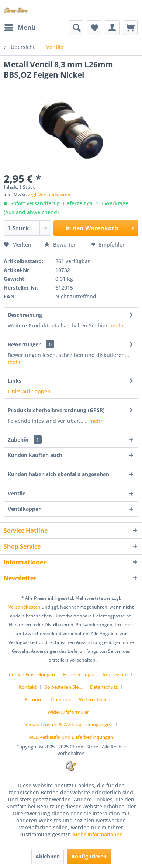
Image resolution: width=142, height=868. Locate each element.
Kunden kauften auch (35, 455)
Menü (20, 27)
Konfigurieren (89, 856)
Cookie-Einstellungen (32, 674)
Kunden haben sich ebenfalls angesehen (58, 474)
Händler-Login (79, 674)
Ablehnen (48, 856)
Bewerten (61, 245)
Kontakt (28, 687)
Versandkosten (25, 607)
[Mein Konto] (112, 28)
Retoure (34, 699)
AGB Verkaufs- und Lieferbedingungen (71, 737)
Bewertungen (25, 344)
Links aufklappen (29, 391)
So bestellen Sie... (63, 687)
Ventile (17, 493)
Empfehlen (108, 245)
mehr (117, 325)
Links (15, 381)
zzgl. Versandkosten (49, 194)
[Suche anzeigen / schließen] (76, 28)
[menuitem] (20, 28)
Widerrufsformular (68, 712)
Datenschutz (104, 687)
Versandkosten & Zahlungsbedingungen (68, 724)
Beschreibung (25, 315)
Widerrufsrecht (96, 699)
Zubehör (25, 440)
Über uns (61, 699)
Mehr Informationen (98, 834)
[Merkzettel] (94, 28)
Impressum (115, 674)
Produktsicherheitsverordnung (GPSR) (56, 410)
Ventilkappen (25, 509)
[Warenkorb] (130, 28)
